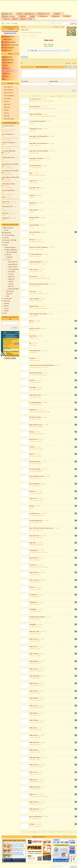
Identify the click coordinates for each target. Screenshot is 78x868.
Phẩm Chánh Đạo (34, 676)
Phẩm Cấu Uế (33, 691)
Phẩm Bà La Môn (34, 632)
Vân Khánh (32, 242)
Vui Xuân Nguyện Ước (36, 521)
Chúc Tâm (10, 130)
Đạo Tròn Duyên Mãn (35, 817)
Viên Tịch (32, 380)
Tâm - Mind (33, 292)
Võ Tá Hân (25, 35)
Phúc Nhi (4, 168)
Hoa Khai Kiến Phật (8, 190)
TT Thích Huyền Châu (7, 194)
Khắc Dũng (39, 441)
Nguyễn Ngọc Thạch (12, 199)
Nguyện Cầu (33, 410)
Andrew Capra (39, 249)
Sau (62, 27)
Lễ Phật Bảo (33, 609)
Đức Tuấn (32, 256)
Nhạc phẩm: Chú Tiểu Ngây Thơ (39, 136)
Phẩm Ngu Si (33, 780)
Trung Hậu (39, 456)
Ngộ (4, 197)
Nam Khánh (8, 140)
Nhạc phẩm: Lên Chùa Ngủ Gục (38, 143)
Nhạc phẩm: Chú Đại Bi (36, 158)
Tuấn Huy (39, 730)
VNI (74, 67)
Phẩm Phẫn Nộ (34, 698)
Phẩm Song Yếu (34, 809)
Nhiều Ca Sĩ (5, 161)
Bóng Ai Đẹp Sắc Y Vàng (36, 476)
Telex (70, 67)
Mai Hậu (32, 508)
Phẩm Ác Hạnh (34, 750)
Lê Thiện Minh (44, 367)
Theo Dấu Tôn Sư (34, 536)
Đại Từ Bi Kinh (34, 558)
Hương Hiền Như (6, 181)
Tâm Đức (4, 155)
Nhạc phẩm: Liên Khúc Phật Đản (39, 151)
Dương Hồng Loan (34, 360)
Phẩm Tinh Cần (34, 802)
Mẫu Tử (32, 454)
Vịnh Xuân (6, 213)
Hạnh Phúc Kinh (34, 573)
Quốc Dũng (39, 412)
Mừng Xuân (6, 218)
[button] (8, 14)
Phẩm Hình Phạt (34, 742)
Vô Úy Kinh (33, 565)
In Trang (22, 63)
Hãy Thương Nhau (8, 134)
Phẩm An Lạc (33, 706)
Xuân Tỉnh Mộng (34, 225)
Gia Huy (4, 199)
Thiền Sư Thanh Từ (35, 264)
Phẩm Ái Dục (33, 647)
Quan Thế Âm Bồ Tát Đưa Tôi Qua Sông (41, 528)
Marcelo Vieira (33, 294)
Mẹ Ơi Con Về (33, 439)
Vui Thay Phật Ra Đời (35, 254)
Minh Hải (38, 286)
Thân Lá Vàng (33, 269)
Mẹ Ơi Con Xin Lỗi (35, 328)
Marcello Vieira (45, 308)
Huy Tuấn (39, 774)
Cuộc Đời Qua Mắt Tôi (36, 262)
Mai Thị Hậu (39, 685)
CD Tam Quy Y (34, 277)
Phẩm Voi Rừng (34, 654)
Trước (57, 27)
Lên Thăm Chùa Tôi (8, 126)
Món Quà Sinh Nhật (35, 417)
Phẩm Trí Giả (33, 772)
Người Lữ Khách (34, 306)
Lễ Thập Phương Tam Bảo (37, 617)
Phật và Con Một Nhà (9, 143)
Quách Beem (33, 345)
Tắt (66, 67)
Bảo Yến (32, 279)
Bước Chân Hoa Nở (35, 395)
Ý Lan (9, 210)
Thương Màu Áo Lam (9, 157)
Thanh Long (39, 405)
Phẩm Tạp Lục (34, 669)
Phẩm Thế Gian (34, 720)
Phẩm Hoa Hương (34, 787)
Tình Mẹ (32, 447)
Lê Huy (37, 330)
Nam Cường (8, 148)
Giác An (4, 204)
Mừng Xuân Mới (34, 218)
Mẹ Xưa (32, 432)
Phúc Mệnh (33, 387)
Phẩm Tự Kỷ (33, 728)
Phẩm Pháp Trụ (34, 683)
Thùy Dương (39, 301)
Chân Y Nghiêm (34, 316)
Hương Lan (38, 271)
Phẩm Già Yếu (33, 735)
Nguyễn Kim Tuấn (46, 279)
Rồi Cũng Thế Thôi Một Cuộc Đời (39, 284)
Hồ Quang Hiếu (34, 353)
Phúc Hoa (10, 168)
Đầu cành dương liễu (35, 373)
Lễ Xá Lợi (32, 587)
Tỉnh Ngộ (32, 358)
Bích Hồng (44, 552)
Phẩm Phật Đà (33, 713)
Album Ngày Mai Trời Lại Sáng (38, 314)
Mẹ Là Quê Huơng (35, 232)
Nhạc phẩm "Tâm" (8, 207)
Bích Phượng (47, 412)
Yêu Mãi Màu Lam (34, 513)
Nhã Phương (45, 567)
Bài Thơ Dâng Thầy (35, 469)
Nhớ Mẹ (32, 506)
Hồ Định (32, 330)
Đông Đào (32, 234)
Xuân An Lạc (6, 202)
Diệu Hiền (4, 130)
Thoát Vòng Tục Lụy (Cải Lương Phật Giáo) (42, 365)
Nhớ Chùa (32, 240)
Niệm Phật (32, 543)
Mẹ (30, 343)
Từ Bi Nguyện (33, 550)
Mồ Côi (31, 321)
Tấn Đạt (32, 35)
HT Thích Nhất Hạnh (35, 375)
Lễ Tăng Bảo (33, 595)
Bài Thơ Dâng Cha (35, 462)
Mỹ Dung (38, 478)
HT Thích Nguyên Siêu (8, 138)
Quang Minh (39, 471)
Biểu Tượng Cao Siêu (36, 425)
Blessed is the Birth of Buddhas (39, 247)
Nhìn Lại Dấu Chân (35, 351)
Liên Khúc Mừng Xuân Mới (37, 121)
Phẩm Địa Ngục (34, 661)
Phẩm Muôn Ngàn (35, 758)
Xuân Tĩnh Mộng (34, 299)
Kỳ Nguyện (33, 624)
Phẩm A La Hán (34, 765)
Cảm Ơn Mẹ (33, 336)
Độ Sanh (32, 824)
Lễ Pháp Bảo (33, 602)
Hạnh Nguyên (40, 427)
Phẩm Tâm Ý (33, 794)
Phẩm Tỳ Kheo (34, 639)
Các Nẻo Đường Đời (35, 403)
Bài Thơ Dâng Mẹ (34, 484)
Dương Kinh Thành (35, 367)
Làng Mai (44, 375)
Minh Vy (32, 323)
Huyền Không (40, 242)
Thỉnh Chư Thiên (34, 580)
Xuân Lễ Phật (33, 210)
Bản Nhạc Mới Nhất (10, 123)
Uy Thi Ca (32, 516)
